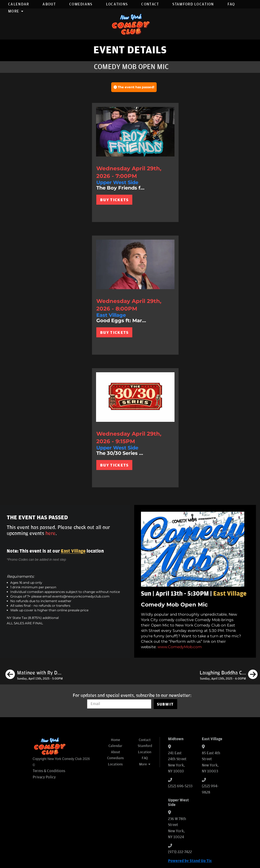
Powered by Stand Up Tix (190, 861)
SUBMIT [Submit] (165, 704)
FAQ (231, 4)
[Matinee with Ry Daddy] (34, 675)
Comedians (81, 4)
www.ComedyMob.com (180, 647)
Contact (150, 4)
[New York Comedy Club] (130, 24)
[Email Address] (119, 704)
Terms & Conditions (49, 771)
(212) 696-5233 (180, 786)
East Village (73, 551)
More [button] (16, 11)
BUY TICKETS (114, 200)
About (49, 4)
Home (116, 740)
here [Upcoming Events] (50, 533)
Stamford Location (193, 4)
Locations (117, 4)
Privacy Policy (44, 777)
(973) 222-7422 (180, 852)
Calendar (19, 4)
